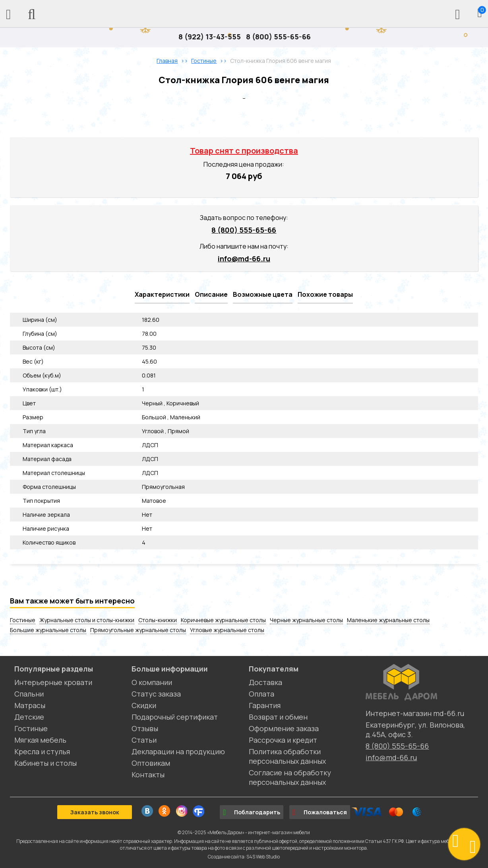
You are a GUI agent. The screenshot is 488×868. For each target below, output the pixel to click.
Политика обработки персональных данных (287, 756)
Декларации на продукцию (178, 751)
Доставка (265, 682)
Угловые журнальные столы (227, 630)
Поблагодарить (252, 812)
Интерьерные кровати (53, 682)
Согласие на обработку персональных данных (290, 777)
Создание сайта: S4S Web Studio (244, 857)
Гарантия (265, 705)
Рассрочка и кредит (283, 740)
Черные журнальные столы (306, 620)
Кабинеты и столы (46, 763)
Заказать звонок (95, 812)
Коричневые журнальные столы (223, 620)
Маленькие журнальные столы (388, 620)
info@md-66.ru (244, 259)
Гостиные (23, 620)
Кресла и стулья (42, 751)
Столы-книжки (158, 620)
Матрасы (30, 705)
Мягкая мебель (40, 740)
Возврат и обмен (278, 717)
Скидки (144, 705)
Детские (29, 717)
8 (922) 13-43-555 (210, 37)
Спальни (29, 694)
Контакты (148, 775)
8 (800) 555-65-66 (278, 37)
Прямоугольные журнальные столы (138, 630)
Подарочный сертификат (175, 717)
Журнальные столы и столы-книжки (87, 620)
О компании (152, 682)
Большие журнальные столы (48, 630)
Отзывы (145, 728)
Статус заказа (156, 694)
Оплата (261, 694)
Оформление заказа (284, 728)
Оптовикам (151, 763)
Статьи (144, 740)
